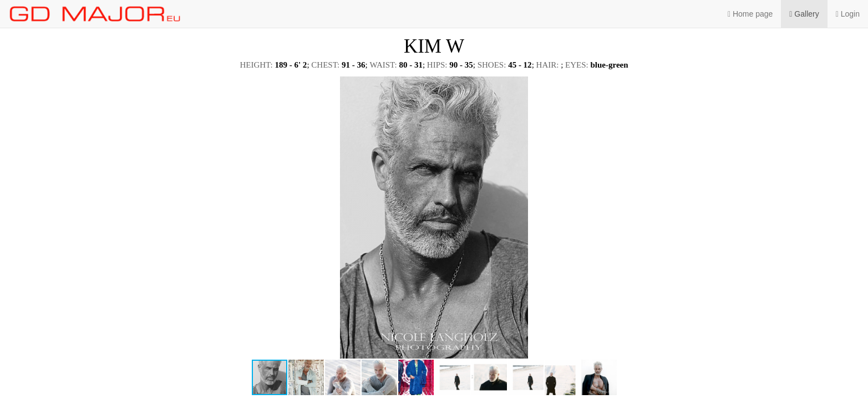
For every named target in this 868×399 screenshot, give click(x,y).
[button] (850, 86)
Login (848, 14)
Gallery (804, 14)
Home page (750, 14)
